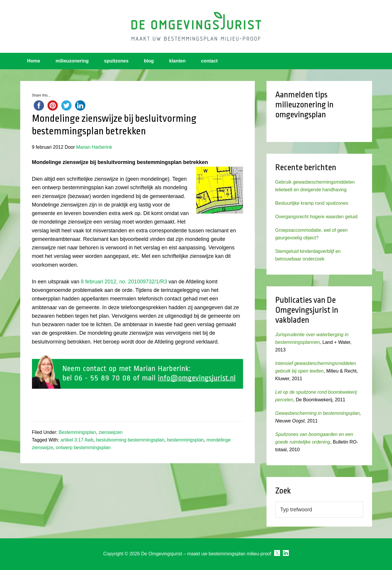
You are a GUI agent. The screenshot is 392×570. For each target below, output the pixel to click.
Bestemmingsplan (77, 432)
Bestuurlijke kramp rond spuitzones (312, 203)
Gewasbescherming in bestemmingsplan (318, 413)
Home (34, 61)
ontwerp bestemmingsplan (83, 448)
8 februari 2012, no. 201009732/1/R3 (124, 282)
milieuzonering (72, 61)
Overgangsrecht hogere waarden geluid (317, 217)
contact (209, 61)
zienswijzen (111, 432)
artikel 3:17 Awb (77, 440)
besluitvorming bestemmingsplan (130, 440)
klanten (177, 61)
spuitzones (116, 61)
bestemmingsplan (185, 440)
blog (149, 61)
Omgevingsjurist (196, 26)
